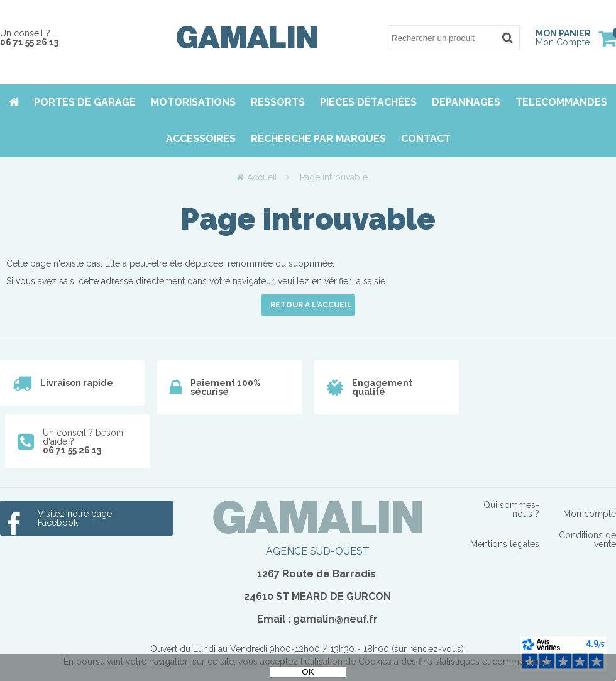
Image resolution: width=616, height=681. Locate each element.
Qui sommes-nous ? (511, 509)
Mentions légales (505, 544)
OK (308, 672)
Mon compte (590, 514)
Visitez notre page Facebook (75, 518)
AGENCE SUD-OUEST (318, 551)
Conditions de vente (587, 540)
